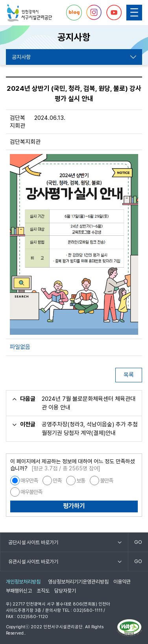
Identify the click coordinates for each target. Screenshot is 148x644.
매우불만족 (31, 492)
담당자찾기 (65, 591)
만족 (57, 481)
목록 (129, 375)
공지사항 (21, 57)
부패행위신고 (19, 591)
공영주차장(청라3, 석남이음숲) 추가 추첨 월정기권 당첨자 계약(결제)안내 (90, 429)
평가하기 (74, 506)
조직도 (43, 591)
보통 (81, 481)
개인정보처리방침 (23, 582)
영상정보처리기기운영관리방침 (78, 582)
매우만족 (29, 481)
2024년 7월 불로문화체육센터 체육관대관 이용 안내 (89, 403)
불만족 (106, 481)
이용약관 (122, 582)
